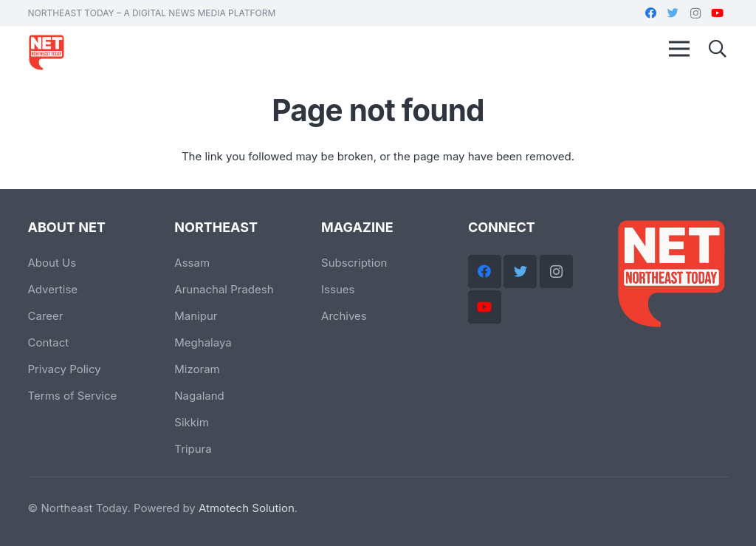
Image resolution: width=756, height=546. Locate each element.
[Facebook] (651, 13)
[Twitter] (673, 13)
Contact (49, 342)
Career (46, 316)
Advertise (53, 289)
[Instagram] (695, 13)
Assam (192, 263)
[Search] (718, 49)
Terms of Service (73, 396)
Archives (344, 316)
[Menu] (679, 49)
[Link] (47, 52)
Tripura (193, 449)
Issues (338, 289)
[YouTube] (718, 13)
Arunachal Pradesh (224, 289)
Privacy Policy (65, 369)
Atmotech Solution (247, 508)
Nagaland (199, 396)
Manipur (196, 316)
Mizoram (197, 369)
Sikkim (192, 422)
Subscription (354, 263)
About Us (52, 263)
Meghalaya (203, 342)
